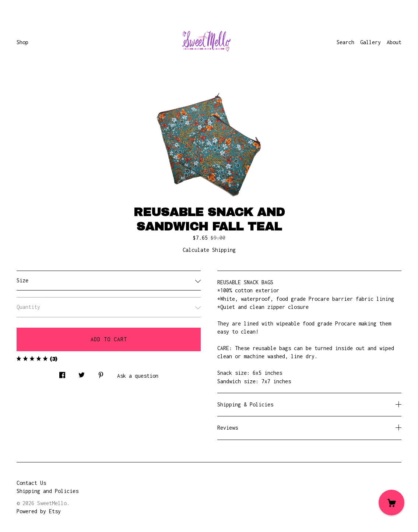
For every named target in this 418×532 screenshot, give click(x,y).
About (394, 42)
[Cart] (391, 503)
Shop (22, 42)
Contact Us (31, 483)
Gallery (370, 42)
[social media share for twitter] (82, 373)
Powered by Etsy (39, 511)
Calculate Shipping (209, 250)
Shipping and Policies (48, 491)
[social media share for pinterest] (101, 373)
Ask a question (138, 376)
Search (345, 42)
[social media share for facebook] (62, 373)
